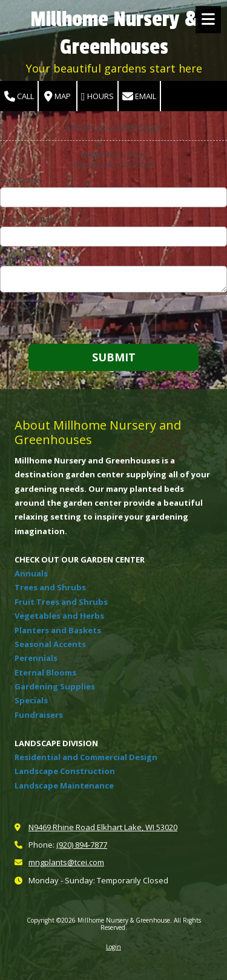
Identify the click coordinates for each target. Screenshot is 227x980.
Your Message (26, 259)
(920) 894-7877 (82, 845)
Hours (97, 96)
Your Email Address (35, 219)
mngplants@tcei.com (66, 862)
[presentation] (77, 320)
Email (139, 96)
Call (19, 96)
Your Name (20, 180)
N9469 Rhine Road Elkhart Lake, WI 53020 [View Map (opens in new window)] (103, 827)
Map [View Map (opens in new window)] (58, 96)
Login (113, 947)
